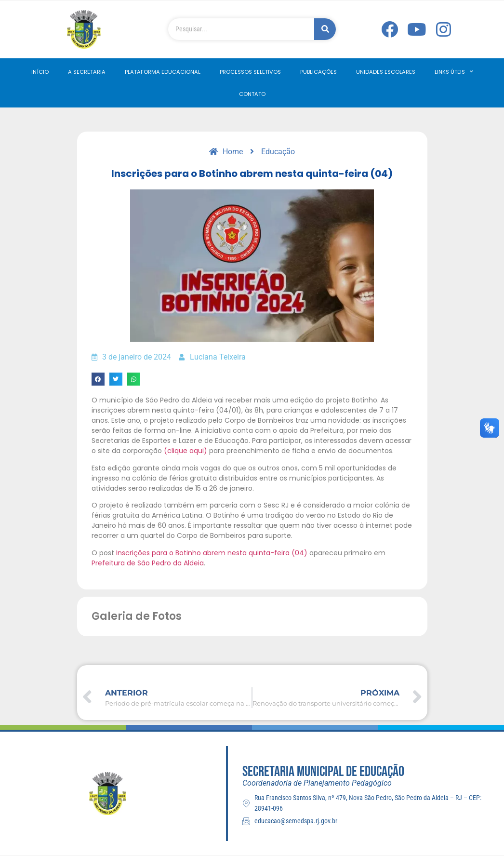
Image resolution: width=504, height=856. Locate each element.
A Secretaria (87, 72)
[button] (98, 379)
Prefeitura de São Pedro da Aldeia (148, 563)
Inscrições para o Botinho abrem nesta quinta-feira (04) (212, 553)
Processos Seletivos (250, 72)
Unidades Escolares (386, 72)
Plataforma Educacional (163, 72)
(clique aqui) (186, 451)
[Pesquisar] (325, 29)
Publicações (318, 72)
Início (40, 72)
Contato (252, 94)
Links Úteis (454, 72)
